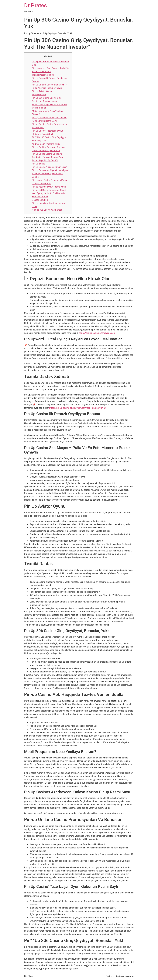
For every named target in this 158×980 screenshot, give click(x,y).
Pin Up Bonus (38, 164)
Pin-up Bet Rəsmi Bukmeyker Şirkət (49, 190)
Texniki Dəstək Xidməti (43, 75)
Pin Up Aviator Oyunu (42, 91)
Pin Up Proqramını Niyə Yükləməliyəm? (51, 170)
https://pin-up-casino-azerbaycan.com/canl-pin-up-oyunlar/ (78, 408)
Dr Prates (36, 5)
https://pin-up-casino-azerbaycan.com (97, 333)
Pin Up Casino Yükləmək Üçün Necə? (50, 167)
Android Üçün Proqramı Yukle (46, 144)
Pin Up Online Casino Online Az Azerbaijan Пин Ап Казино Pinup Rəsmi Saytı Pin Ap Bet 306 (48, 157)
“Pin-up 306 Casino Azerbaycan (47, 210)
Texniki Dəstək (39, 95)
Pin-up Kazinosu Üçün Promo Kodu (49, 187)
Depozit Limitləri (40, 200)
